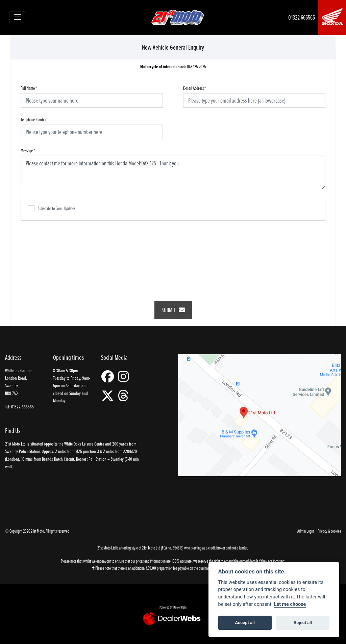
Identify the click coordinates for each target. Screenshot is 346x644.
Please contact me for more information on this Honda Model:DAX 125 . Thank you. (173, 172)
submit (173, 310)
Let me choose (290, 604)
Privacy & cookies (329, 531)
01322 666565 (302, 17)
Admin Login (306, 531)
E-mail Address (194, 88)
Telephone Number (34, 119)
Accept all (245, 623)
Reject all (303, 623)
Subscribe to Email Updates (52, 209)
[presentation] (173, 256)
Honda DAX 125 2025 (173, 67)
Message (28, 150)
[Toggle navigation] (18, 17)
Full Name (29, 88)
